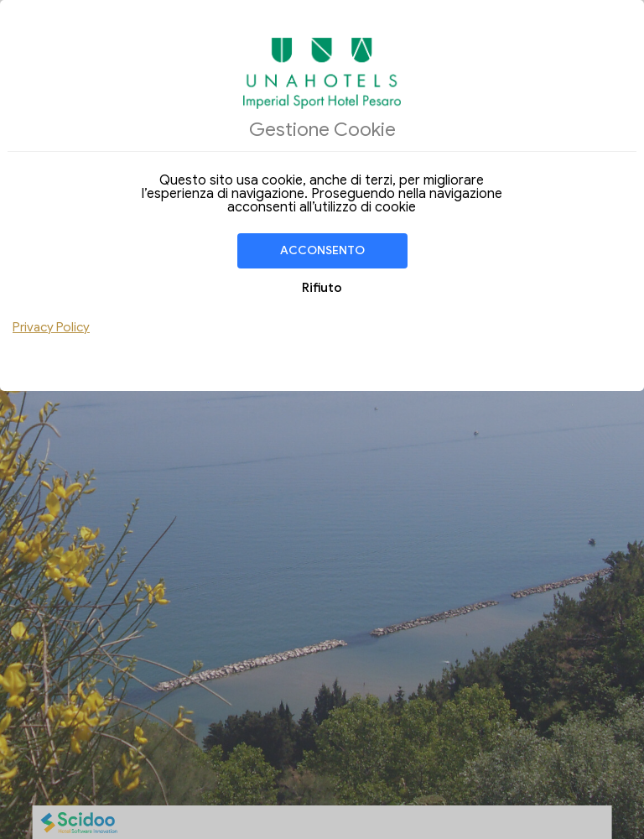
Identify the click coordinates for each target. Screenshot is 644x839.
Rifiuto (322, 288)
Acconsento (322, 250)
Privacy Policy (51, 327)
